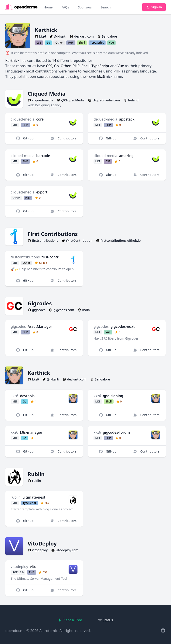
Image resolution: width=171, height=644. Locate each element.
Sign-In (154, 7)
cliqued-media (23, 119)
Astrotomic (49, 631)
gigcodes (18, 326)
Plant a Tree (70, 620)
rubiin (16, 497)
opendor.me (15, 631)
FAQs (65, 7)
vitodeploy (19, 567)
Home (48, 7)
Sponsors (85, 7)
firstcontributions (25, 257)
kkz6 (14, 396)
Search (106, 7)
